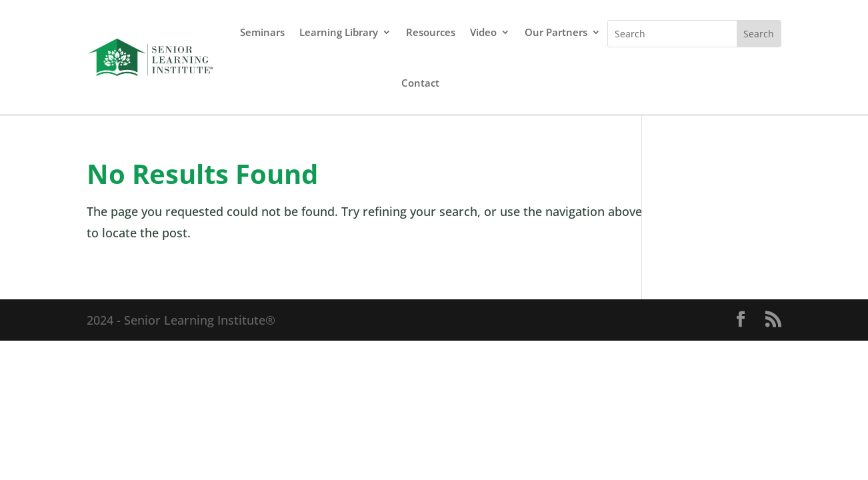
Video (483, 32)
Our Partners (556, 32)
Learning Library (339, 32)
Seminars (262, 32)
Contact (420, 83)
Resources (431, 32)
